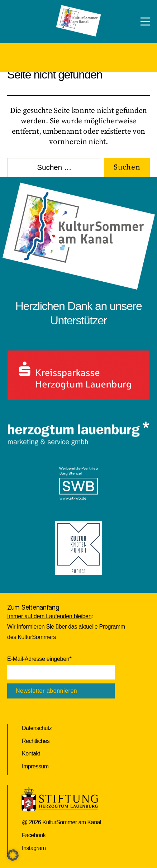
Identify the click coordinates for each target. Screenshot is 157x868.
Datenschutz (37, 728)
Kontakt (31, 753)
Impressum (35, 766)
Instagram (34, 848)
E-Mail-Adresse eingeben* (39, 659)
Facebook (34, 835)
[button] (13, 855)
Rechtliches (36, 741)
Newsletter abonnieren (46, 691)
